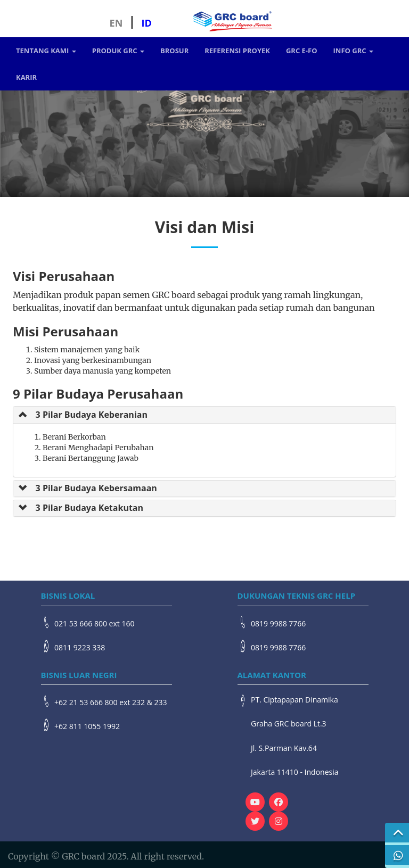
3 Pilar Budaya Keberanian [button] (92, 415)
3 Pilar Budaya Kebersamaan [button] (96, 488)
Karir (26, 77)
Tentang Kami (46, 51)
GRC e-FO (302, 51)
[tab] (204, 415)
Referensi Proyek (237, 51)
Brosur (174, 51)
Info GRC (353, 51)
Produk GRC (118, 51)
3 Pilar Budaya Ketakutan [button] (89, 508)
